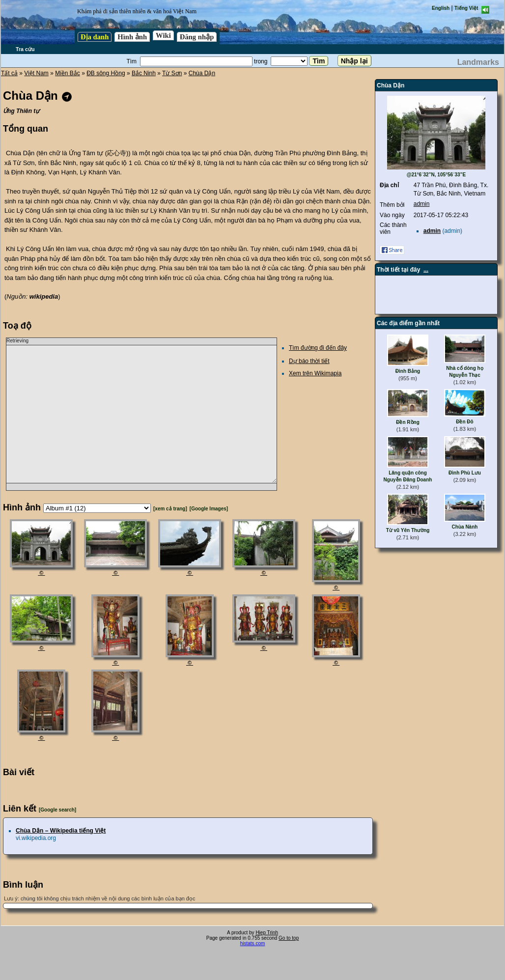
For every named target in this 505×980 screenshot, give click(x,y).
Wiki (163, 35)
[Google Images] (209, 509)
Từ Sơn (172, 73)
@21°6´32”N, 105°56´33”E (436, 175)
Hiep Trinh (267, 933)
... (426, 270)
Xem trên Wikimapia (315, 373)
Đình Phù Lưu (465, 473)
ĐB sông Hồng (106, 73)
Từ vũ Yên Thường (408, 530)
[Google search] (57, 810)
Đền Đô (464, 422)
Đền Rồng (408, 422)
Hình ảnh (132, 37)
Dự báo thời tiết (309, 361)
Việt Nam (36, 73)
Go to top (289, 938)
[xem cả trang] (170, 509)
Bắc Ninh (144, 73)
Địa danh (95, 37)
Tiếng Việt (466, 8)
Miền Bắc (68, 73)
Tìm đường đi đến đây (318, 348)
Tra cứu (25, 49)
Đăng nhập (197, 37)
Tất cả (9, 73)
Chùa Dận (202, 73)
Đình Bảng (408, 371)
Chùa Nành (465, 527)
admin (422, 204)
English (441, 8)
